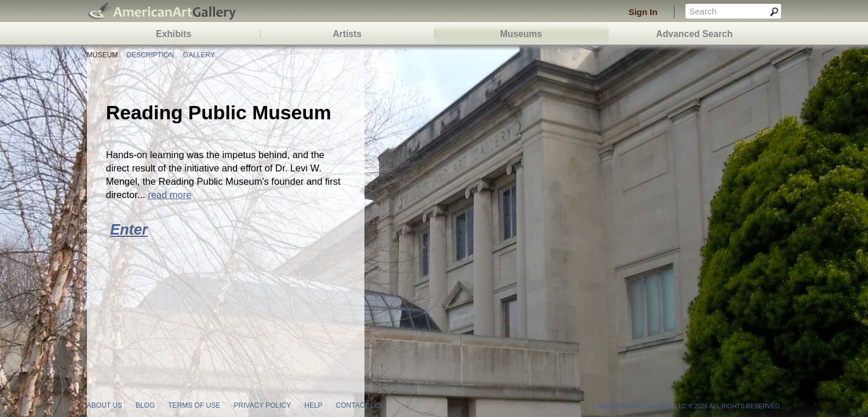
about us (105, 405)
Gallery (199, 55)
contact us (358, 405)
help (313, 405)
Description (150, 55)
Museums (521, 34)
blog (145, 405)
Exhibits (174, 34)
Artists (347, 34)
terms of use (194, 405)
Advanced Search (694, 34)
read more (169, 195)
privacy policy (262, 405)
